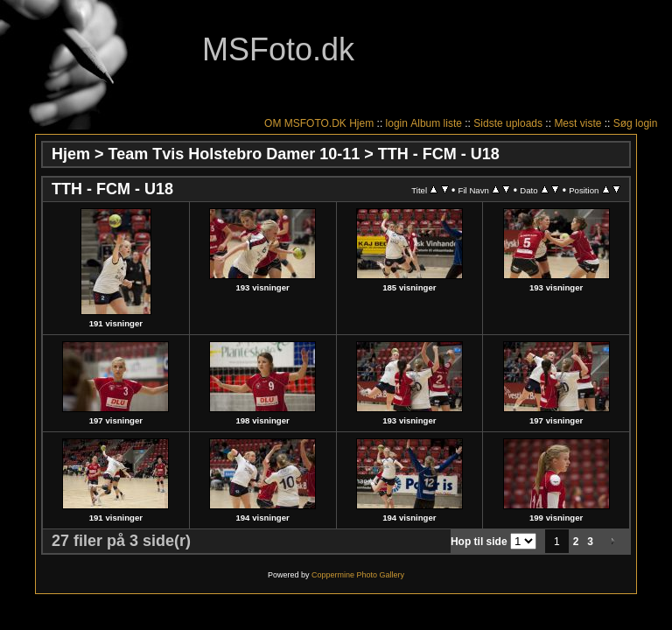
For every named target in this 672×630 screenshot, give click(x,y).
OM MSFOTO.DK (305, 123)
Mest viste (577, 123)
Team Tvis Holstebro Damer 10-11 (234, 154)
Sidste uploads (508, 123)
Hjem (361, 123)
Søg (623, 123)
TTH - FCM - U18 (439, 154)
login (397, 123)
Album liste (436, 123)
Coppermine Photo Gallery (358, 575)
